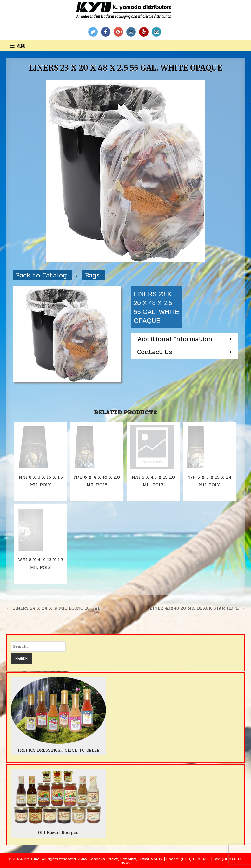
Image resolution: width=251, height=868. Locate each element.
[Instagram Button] (131, 32)
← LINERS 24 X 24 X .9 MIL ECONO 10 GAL (53, 608)
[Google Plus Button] (118, 32)
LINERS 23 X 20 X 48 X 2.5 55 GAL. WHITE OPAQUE (126, 68)
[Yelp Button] (144, 32)
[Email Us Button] (156, 32)
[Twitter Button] (93, 32)
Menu (21, 46)
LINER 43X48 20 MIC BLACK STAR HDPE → (197, 608)
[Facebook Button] (106, 32)
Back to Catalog (43, 275)
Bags (93, 275)
